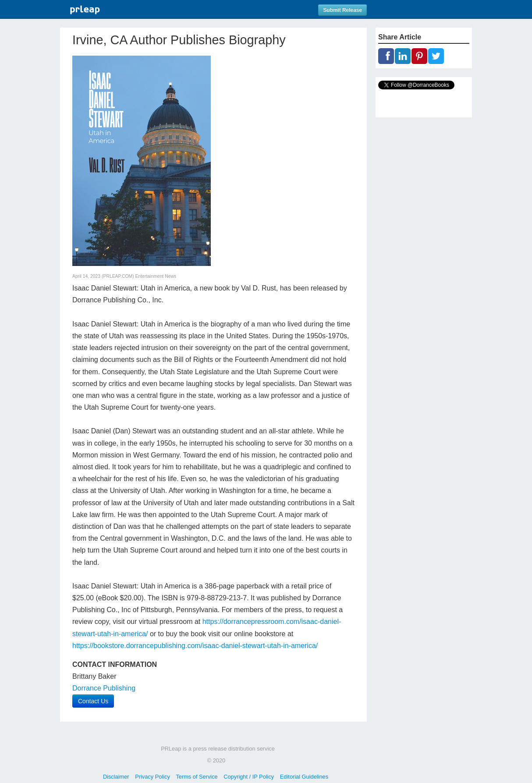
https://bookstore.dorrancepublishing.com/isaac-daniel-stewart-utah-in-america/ (195, 646)
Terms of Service (197, 777)
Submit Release (342, 10)
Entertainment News (156, 276)
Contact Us (93, 701)
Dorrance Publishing (104, 688)
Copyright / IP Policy (249, 777)
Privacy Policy (153, 777)
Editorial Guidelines (304, 777)
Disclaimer (116, 777)
